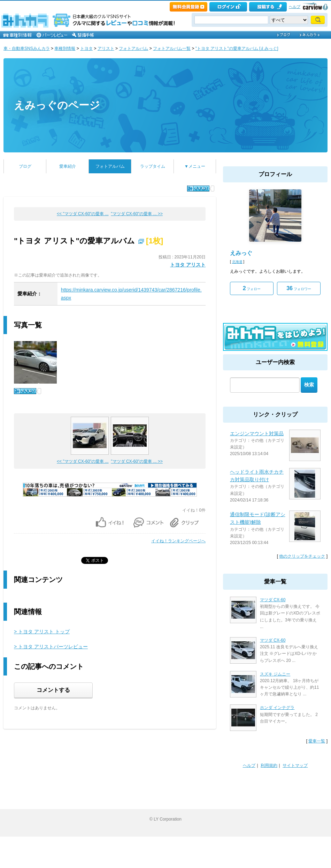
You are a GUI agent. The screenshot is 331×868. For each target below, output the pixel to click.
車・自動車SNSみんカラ (27, 48)
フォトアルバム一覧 (172, 48)
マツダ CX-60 (273, 600)
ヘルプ (295, 7)
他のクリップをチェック (302, 556)
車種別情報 (65, 48)
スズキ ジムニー (275, 674)
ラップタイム (153, 166)
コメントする (53, 690)
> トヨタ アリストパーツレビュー (51, 647)
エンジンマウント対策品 (257, 433)
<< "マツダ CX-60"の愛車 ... (83, 214)
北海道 (237, 262)
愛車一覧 (317, 741)
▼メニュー (195, 166)
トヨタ (86, 48)
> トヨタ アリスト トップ (42, 632)
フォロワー (299, 288)
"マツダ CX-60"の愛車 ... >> (137, 214)
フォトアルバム (133, 48)
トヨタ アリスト (188, 265)
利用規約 (269, 765)
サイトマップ (295, 765)
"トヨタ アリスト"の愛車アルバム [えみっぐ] (237, 48)
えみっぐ (241, 253)
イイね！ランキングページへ (178, 541)
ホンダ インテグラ (277, 708)
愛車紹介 (68, 166)
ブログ (25, 166)
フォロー (252, 288)
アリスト (106, 48)
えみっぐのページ (57, 105)
